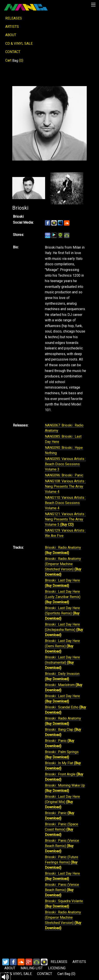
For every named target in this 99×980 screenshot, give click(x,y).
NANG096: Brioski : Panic (64, 475)
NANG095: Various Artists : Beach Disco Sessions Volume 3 (65, 464)
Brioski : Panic (56, 741)
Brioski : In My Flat (59, 763)
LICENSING (57, 968)
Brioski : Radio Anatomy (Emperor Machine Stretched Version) (63, 564)
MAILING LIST (32, 968)
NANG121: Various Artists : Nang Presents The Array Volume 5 (65, 519)
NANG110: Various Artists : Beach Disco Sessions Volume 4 (65, 503)
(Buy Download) (57, 553)
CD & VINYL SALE (19, 43)
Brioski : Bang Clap (60, 730)
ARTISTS (12, 27)
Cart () (14, 60)
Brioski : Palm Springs (62, 752)
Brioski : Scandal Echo (62, 707)
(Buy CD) (67, 524)
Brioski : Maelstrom (60, 685)
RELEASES (14, 18)
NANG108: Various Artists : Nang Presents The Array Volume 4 (65, 486)
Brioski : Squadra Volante (64, 901)
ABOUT (11, 35)
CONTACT (13, 52)
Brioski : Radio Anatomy (63, 547)
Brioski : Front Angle (61, 774)
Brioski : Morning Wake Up (65, 785)
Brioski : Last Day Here (62, 580)
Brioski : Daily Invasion (62, 674)
